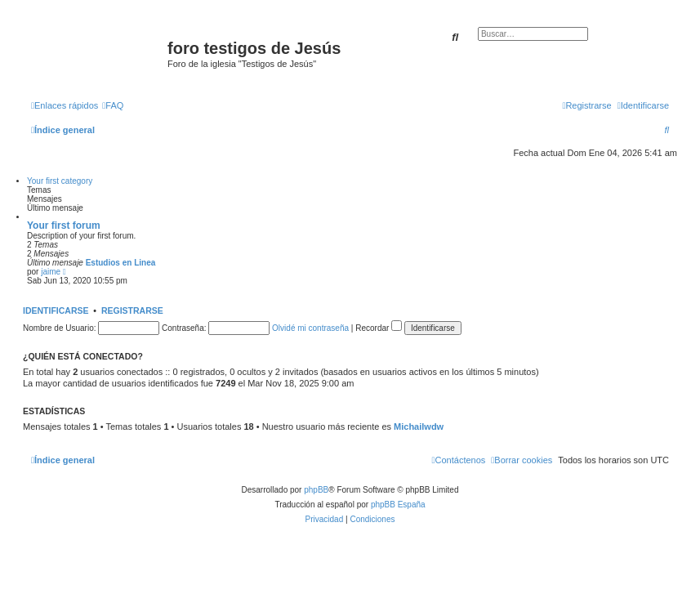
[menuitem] (113, 105)
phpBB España (398, 505)
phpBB (316, 490)
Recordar (379, 328)
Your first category (60, 181)
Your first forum (64, 226)
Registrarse (132, 310)
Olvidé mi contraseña (310, 328)
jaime (51, 272)
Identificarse (56, 310)
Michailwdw (419, 427)
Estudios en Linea (121, 263)
